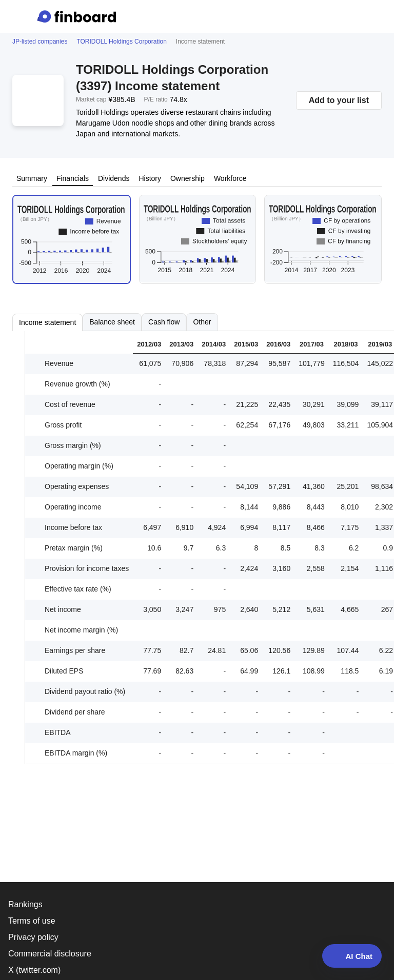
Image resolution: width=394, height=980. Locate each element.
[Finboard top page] (78, 16)
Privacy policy (33, 937)
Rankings (25, 904)
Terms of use (32, 921)
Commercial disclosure (50, 954)
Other (202, 322)
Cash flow (164, 322)
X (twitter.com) (34, 970)
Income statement (47, 322)
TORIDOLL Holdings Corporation (121, 42)
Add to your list (339, 100)
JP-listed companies (40, 42)
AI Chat (352, 956)
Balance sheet (112, 322)
